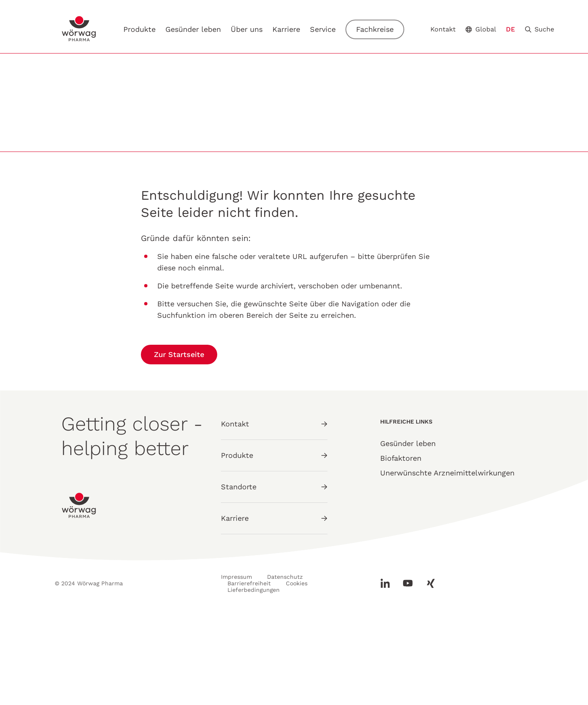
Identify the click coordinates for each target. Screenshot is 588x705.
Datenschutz (285, 668)
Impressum (236, 668)
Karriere (286, 29)
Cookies (297, 674)
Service (323, 29)
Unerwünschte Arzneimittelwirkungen (447, 564)
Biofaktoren (401, 549)
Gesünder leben (193, 29)
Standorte (274, 578)
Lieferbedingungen (254, 681)
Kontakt (443, 29)
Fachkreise (375, 29)
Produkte (139, 29)
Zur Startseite (179, 445)
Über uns (247, 29)
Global (481, 29)
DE (510, 29)
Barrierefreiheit (249, 674)
